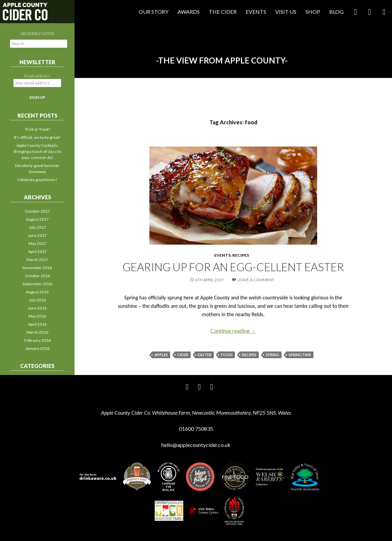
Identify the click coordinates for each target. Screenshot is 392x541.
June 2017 (37, 235)
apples (161, 355)
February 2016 (37, 340)
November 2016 (37, 268)
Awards (189, 12)
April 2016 (37, 324)
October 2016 (37, 276)
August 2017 (37, 219)
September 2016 (37, 284)
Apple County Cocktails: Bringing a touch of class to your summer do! (37, 151)
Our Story (154, 12)
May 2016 (37, 316)
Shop (313, 12)
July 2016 (37, 300)
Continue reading (233, 330)
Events (256, 12)
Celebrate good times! (37, 180)
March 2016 (37, 332)
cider (183, 355)
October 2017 (37, 211)
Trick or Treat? (37, 129)
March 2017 (37, 260)
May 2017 (37, 243)
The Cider (223, 12)
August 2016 (37, 292)
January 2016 (37, 348)
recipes (249, 355)
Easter (205, 355)
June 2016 (37, 308)
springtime (300, 355)
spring (273, 355)
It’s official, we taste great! (37, 137)
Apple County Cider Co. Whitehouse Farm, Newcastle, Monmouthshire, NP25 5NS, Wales (196, 412)
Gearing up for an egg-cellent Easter (233, 267)
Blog (336, 12)
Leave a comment (256, 280)
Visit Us (286, 12)
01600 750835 (196, 429)
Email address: (37, 76)
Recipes (241, 255)
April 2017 (37, 252)
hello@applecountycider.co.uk (196, 445)
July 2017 (37, 227)
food (227, 355)
